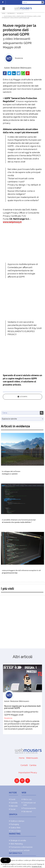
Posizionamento (30, 808)
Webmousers (32, 758)
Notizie (13, 793)
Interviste (14, 806)
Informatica (11, 14)
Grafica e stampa (17, 821)
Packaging (15, 824)
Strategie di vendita (18, 840)
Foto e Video (16, 831)
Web (24, 793)
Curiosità (14, 803)
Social (13, 809)
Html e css (27, 799)
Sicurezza (20, 14)
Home (3, 14)
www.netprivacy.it (12, 222)
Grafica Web (15, 828)
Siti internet (27, 811)
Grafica (13, 814)
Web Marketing (17, 844)
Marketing (15, 834)
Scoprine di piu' (37, 866)
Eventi (13, 799)
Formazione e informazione (21, 847)
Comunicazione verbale (20, 850)
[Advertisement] (22, 620)
